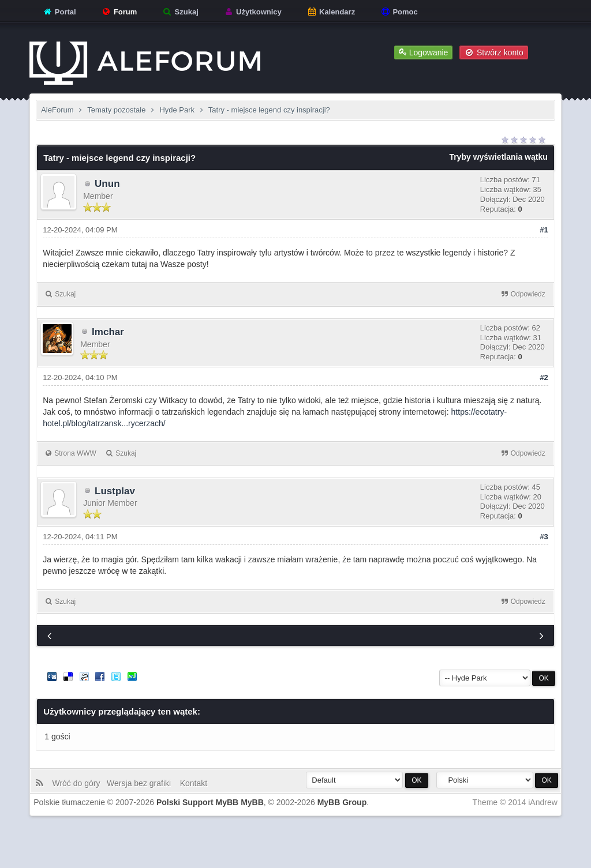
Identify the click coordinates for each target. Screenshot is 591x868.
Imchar (108, 332)
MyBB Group (342, 802)
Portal (59, 12)
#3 (544, 537)
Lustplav (115, 491)
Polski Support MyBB (197, 802)
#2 (544, 377)
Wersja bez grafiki (141, 783)
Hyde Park (177, 110)
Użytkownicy (252, 12)
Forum (119, 12)
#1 (544, 230)
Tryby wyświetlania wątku (498, 157)
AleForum (57, 110)
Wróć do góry (78, 783)
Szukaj (180, 12)
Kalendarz (331, 12)
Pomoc (399, 12)
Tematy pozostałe (116, 110)
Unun (107, 184)
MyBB (252, 802)
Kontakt (192, 783)
